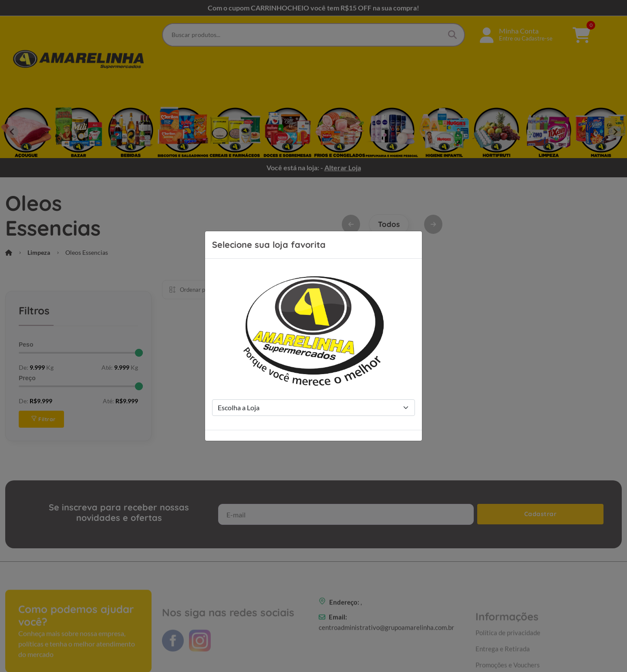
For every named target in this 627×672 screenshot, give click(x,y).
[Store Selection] (313, 408)
